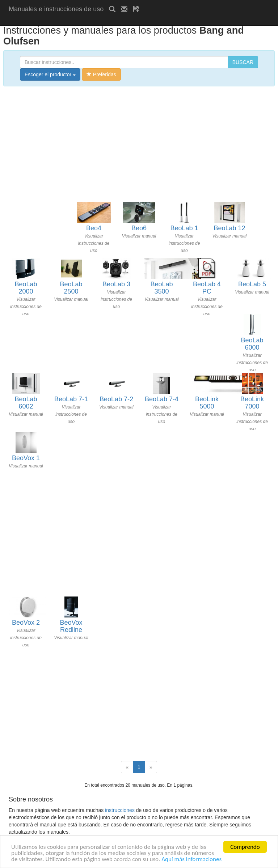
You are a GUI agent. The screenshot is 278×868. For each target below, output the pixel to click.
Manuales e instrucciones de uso (56, 9)
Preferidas (101, 74)
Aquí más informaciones (191, 859)
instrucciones (120, 810)
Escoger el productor (50, 74)
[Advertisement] (93, 21)
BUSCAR (243, 62)
